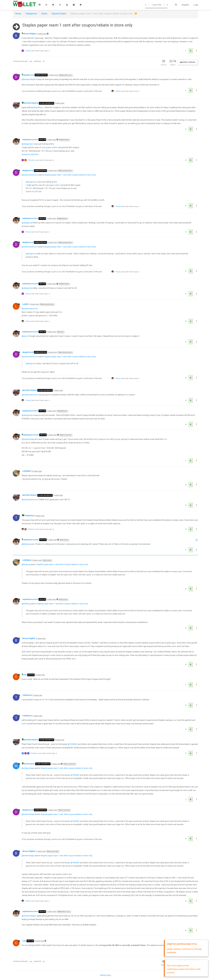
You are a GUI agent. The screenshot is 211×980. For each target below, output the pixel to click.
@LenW (60, 332)
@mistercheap (28, 439)
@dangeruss (27, 144)
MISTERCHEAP (30, 103)
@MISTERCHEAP (66, 435)
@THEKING (64, 540)
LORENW (26, 471)
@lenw (25, 336)
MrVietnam (28, 764)
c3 (24, 675)
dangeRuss (28, 75)
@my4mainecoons (65, 171)
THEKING (29, 516)
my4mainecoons (29, 140)
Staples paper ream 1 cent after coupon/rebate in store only (70, 175)
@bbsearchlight (65, 75)
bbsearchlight (29, 34)
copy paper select (49, 147)
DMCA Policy (105, 975)
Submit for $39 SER (30, 154)
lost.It (24, 724)
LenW (25, 304)
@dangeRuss (37, 107)
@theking (26, 544)
